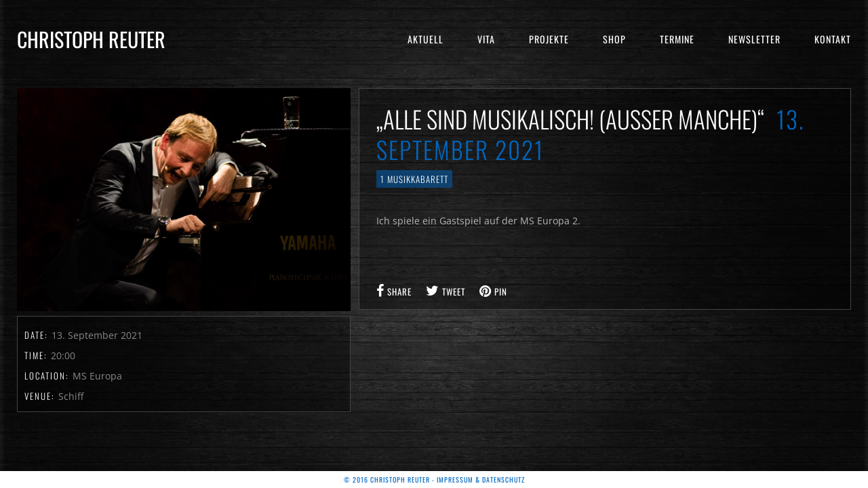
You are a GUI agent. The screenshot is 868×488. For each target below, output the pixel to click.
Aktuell (426, 39)
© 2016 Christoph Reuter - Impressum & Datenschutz (434, 480)
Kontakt (833, 39)
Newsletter (754, 39)
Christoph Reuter (91, 39)
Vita (486, 39)
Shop (614, 39)
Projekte (549, 39)
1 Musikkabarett (414, 179)
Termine (677, 39)
